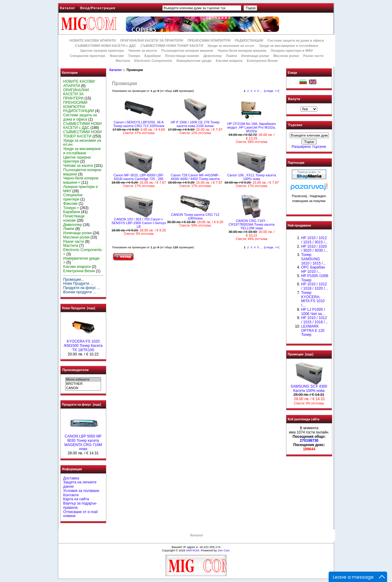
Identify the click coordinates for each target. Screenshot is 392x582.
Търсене (295, 125)
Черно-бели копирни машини (242, 51)
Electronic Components (153, 61)
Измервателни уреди (194, 61)
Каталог (68, 8)
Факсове (117, 56)
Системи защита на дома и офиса (296, 40)
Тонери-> (71, 208)
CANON (83, 388)
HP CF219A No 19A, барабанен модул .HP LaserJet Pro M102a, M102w (252, 127)
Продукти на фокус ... (81, 288)
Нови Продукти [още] (79, 308)
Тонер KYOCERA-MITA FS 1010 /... (313, 299)
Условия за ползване (81, 491)
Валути (294, 99)
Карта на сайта (76, 499)
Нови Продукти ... (78, 283)
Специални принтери (88, 56)
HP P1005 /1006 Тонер (315, 278)
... (261, 91)
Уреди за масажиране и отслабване (289, 46)
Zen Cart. (224, 550)
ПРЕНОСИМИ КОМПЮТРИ (209, 40)
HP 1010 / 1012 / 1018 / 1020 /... (314, 286)
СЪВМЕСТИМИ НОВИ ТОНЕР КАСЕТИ (172, 46)
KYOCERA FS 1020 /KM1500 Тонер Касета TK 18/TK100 (83, 344)
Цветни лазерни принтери (102, 51)
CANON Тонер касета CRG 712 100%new (195, 216)
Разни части (313, 56)
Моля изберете (83, 380)
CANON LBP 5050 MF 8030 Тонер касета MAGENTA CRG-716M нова (83, 441)
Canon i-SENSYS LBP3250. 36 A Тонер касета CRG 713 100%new (139, 124)
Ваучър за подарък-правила (80, 505)
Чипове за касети (142, 51)
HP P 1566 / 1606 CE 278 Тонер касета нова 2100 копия (195, 124)
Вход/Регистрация (98, 8)
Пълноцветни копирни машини (187, 51)
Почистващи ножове (182, 56)
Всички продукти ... (79, 292)
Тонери (134, 56)
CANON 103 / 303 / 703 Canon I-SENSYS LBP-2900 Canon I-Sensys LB (139, 223)
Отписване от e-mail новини (80, 514)
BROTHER (83, 384)
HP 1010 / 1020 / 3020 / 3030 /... (314, 249)
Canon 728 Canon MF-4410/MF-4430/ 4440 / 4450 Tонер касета (195, 177)
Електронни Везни (262, 61)
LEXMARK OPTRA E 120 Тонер (313, 331)
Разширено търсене (309, 147)
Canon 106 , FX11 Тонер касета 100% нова (252, 177)
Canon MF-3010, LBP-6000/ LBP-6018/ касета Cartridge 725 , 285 (139, 177)
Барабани (153, 56)
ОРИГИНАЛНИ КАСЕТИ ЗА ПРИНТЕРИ (152, 40)
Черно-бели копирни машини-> (81, 180)
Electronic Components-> (83, 252)
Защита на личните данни (80, 484)
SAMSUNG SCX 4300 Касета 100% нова (309, 387)
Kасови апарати (229, 61)
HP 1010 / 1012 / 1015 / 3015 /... (314, 240)
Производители (76, 370)
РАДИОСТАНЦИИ (249, 40)
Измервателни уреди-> (82, 261)
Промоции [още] (301, 354)
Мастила (123, 61)
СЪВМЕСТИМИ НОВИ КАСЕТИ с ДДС (106, 46)
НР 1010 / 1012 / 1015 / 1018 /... (314, 320)
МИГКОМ (193, 550)
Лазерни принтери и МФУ (292, 51)
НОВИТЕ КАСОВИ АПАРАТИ (93, 40)
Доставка (71, 478)
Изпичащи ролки (255, 56)
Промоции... (73, 280)
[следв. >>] (272, 91)
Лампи (232, 56)
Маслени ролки (286, 56)
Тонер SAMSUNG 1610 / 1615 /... (313, 259)
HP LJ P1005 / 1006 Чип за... (313, 312)
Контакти (71, 495)
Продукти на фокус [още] (82, 405)
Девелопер (213, 56)
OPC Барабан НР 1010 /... (313, 269)
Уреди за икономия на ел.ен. (231, 46)
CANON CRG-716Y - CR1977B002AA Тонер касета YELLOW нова (251, 224)
